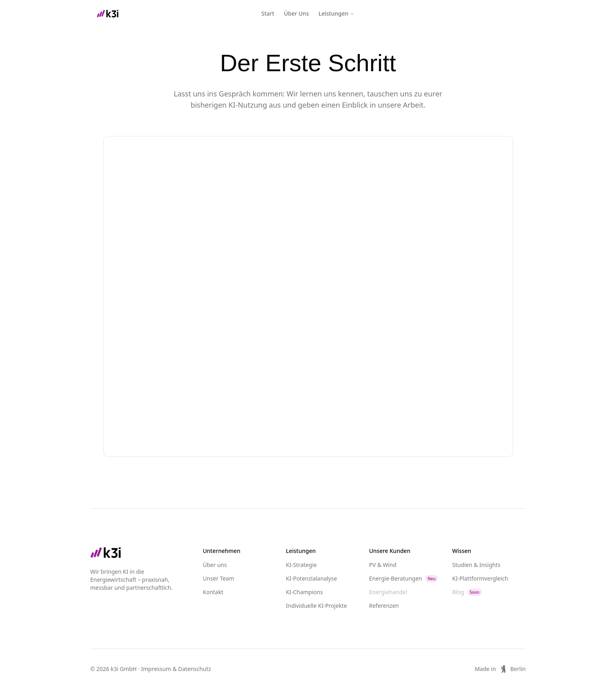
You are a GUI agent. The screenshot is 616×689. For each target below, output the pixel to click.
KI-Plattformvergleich (480, 578)
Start (268, 13)
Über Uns (296, 13)
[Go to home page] (139, 553)
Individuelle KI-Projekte (316, 606)
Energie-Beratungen (403, 578)
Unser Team (219, 578)
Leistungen (337, 13)
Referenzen (384, 606)
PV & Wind (383, 565)
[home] (108, 14)
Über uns (215, 565)
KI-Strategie (301, 565)
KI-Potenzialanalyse (311, 578)
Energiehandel (388, 592)
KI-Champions (304, 592)
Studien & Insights (476, 565)
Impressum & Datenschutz (176, 669)
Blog (467, 592)
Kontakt (213, 592)
